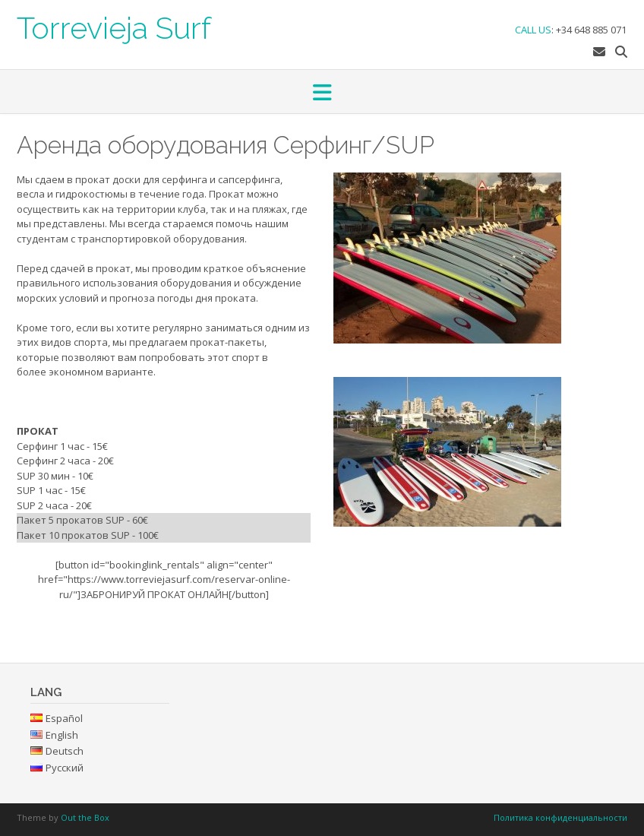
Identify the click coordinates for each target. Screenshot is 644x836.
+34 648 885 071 (591, 30)
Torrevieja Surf (114, 27)
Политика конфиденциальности (560, 817)
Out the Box (85, 817)
